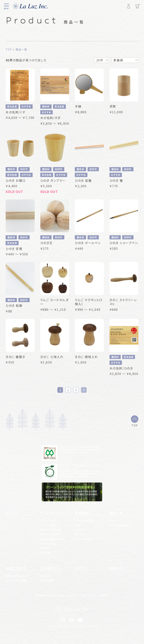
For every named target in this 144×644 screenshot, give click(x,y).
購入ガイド (46, 576)
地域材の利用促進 (50, 534)
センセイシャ (81, 534)
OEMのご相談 (48, 543)
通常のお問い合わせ (17, 576)
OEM (77, 525)
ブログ (80, 568)
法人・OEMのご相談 (16, 580)
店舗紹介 (45, 548)
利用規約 (104, 595)
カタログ (114, 521)
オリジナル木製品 (84, 521)
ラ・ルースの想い (49, 525)
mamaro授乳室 (84, 539)
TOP (135, 425)
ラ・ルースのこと (49, 521)
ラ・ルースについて (54, 513)
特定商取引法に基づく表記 (50, 595)
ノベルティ (80, 530)
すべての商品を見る (120, 525)
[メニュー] (6, 6)
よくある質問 (47, 580)
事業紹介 (82, 513)
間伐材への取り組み (51, 530)
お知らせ (116, 568)
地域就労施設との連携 (52, 539)
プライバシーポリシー (81, 595)
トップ (10, 513)
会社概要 (45, 552)
